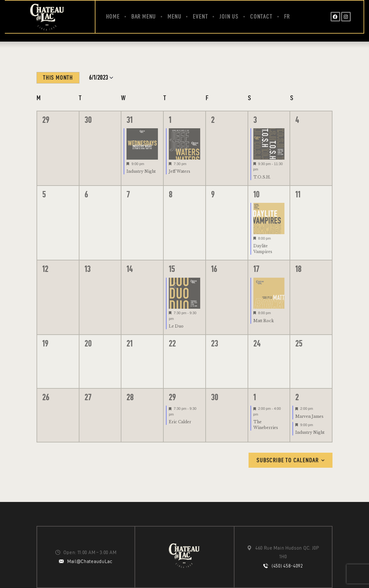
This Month (58, 78)
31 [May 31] (130, 120)
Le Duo (176, 326)
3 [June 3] (255, 120)
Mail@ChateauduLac (90, 561)
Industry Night (141, 171)
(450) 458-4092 (287, 566)
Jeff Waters (180, 171)
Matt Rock (264, 321)
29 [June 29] (172, 397)
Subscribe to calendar (288, 460)
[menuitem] (287, 17)
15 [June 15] (172, 269)
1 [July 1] (255, 397)
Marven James (309, 416)
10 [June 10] (256, 194)
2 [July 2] (297, 397)
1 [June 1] (170, 120)
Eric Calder (180, 422)
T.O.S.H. (262, 177)
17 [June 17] (256, 269)
